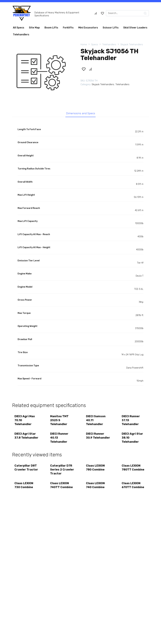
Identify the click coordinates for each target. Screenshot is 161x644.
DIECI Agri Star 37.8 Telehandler (26, 436)
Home (84, 44)
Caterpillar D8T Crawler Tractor (26, 468)
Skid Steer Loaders (135, 28)
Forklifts (68, 28)
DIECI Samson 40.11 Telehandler (96, 420)
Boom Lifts (51, 28)
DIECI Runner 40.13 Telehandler (59, 438)
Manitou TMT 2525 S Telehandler (60, 420)
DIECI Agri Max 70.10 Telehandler (25, 420)
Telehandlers (21, 34)
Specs (95, 44)
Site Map (34, 28)
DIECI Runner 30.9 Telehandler (98, 436)
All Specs (19, 28)
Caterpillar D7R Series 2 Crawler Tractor (62, 470)
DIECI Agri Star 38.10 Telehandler (133, 438)
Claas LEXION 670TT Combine (133, 485)
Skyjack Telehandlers (132, 44)
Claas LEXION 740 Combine (95, 485)
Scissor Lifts (111, 28)
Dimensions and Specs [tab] (81, 113)
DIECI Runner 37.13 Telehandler (131, 420)
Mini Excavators (88, 28)
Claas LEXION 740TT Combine (62, 485)
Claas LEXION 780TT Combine (133, 468)
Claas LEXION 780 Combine (95, 468)
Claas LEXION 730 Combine (24, 485)
